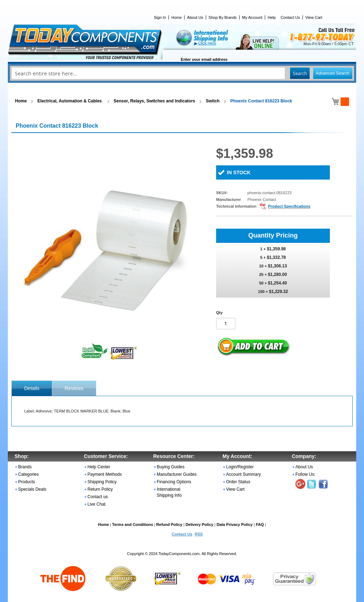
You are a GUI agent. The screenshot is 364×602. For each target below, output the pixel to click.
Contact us (98, 497)
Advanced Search (333, 73)
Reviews (74, 388)
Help (272, 17)
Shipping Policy (102, 482)
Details (32, 388)
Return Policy (100, 489)
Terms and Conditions (132, 524)
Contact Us (290, 17)
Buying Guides (171, 467)
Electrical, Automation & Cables (70, 101)
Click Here (207, 43)
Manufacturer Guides (177, 474)
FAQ (260, 524)
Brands (25, 467)
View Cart (314, 17)
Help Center (99, 467)
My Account (252, 17)
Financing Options (174, 482)
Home (176, 17)
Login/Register (240, 467)
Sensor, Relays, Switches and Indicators (154, 101)
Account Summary (243, 474)
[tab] (32, 388)
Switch (213, 101)
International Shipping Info (169, 492)
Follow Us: (305, 474)
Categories (28, 474)
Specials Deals (32, 489)
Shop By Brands (223, 17)
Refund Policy (169, 524)
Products (26, 482)
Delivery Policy (199, 524)
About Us (195, 17)
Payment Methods (105, 474)
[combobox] (182, 73)
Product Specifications (289, 206)
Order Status (238, 482)
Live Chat (97, 504)
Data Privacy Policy (235, 524)
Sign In (160, 17)
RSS (199, 534)
